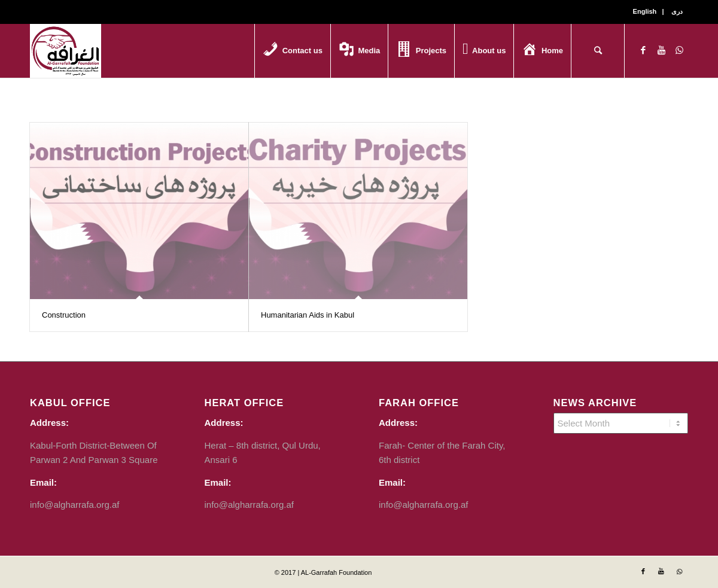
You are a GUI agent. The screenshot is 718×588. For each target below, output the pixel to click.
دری (677, 11)
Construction (64, 315)
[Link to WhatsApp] (679, 50)
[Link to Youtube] (661, 50)
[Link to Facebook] (643, 50)
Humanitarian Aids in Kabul (308, 315)
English (645, 11)
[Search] (598, 51)
